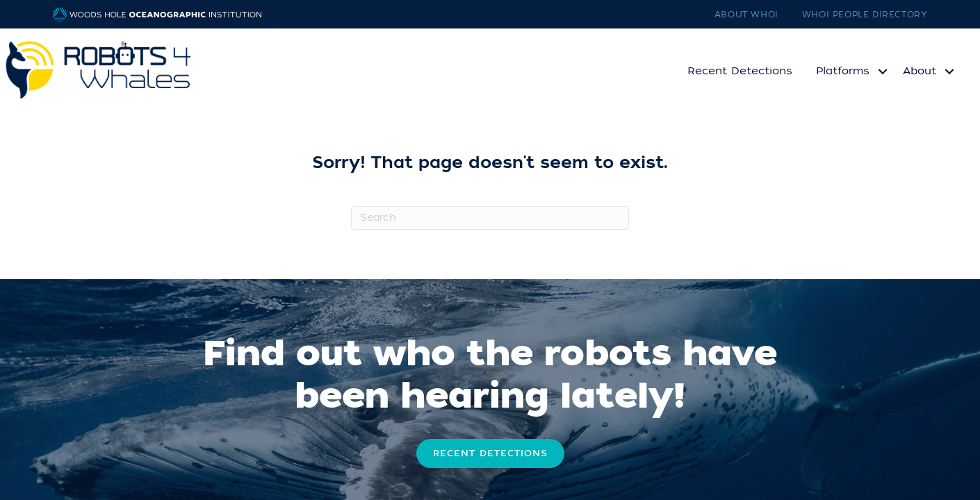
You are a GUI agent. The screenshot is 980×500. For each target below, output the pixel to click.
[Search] (490, 218)
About (920, 71)
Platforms (843, 71)
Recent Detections (740, 71)
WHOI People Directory (865, 15)
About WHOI (746, 15)
